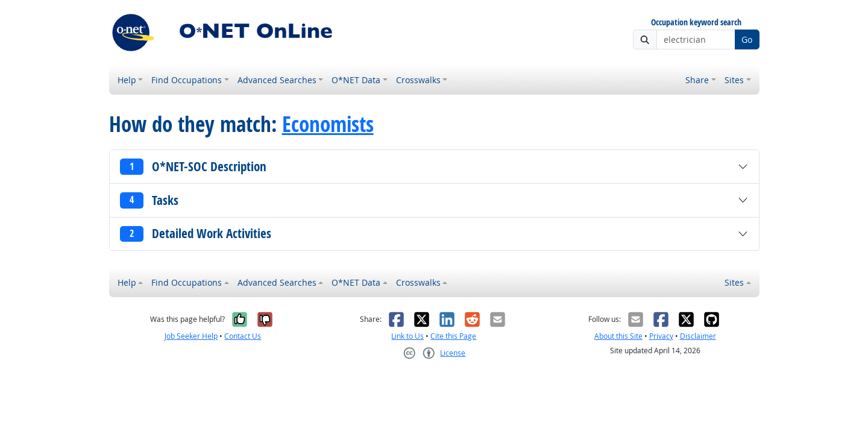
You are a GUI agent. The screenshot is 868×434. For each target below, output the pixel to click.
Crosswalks (418, 80)
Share (697, 80)
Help (127, 80)
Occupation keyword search (696, 23)
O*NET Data (356, 80)
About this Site (618, 336)
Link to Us (407, 336)
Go (747, 39)
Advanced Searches (277, 80)
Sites (734, 80)
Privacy (661, 336)
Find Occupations (187, 80)
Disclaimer (698, 336)
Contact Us (243, 336)
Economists (328, 124)
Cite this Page (453, 336)
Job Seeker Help (191, 336)
